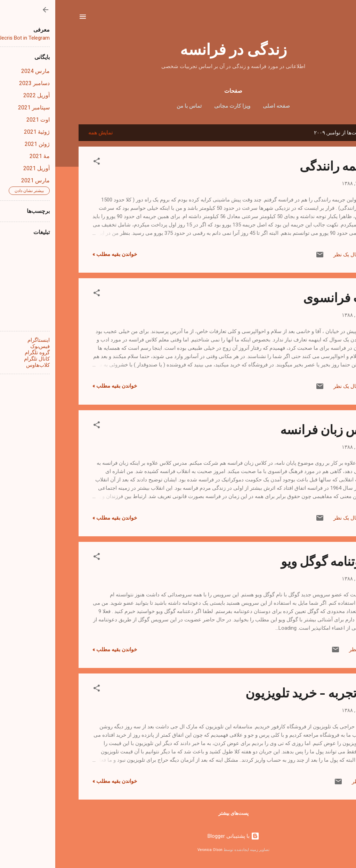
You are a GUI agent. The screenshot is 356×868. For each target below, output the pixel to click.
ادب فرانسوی (283, 297)
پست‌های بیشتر (178, 813)
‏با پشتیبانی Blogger (178, 836)
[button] (41, 162)
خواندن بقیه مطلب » (59, 254)
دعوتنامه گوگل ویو (272, 561)
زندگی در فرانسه (178, 48)
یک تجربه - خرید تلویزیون (254, 692)
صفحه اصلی (221, 106)
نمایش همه (45, 133)
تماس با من (134, 106)
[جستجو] (329, 19)
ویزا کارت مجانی (177, 106)
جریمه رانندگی (282, 165)
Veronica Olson (155, 850)
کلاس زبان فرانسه (272, 429)
